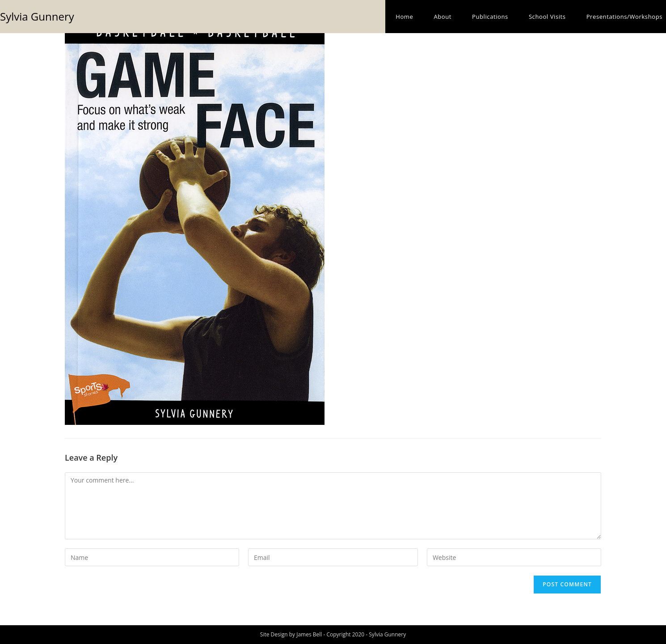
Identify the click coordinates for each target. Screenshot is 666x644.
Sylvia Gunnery (37, 16)
